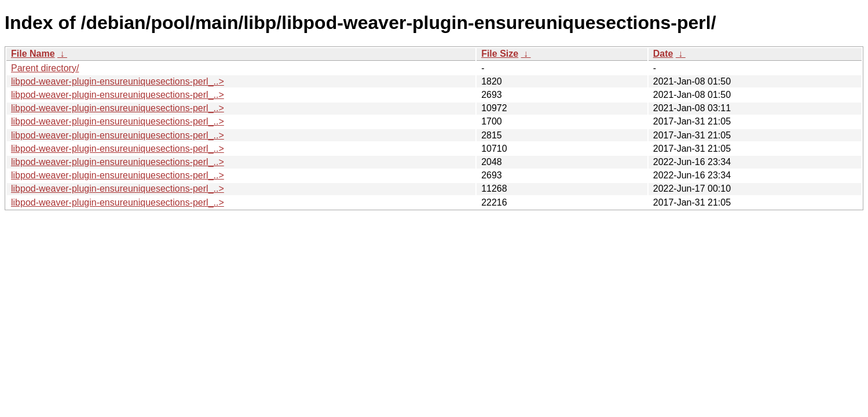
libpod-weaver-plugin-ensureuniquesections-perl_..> (118, 81)
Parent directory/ (45, 68)
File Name (33, 54)
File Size (500, 54)
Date (663, 54)
